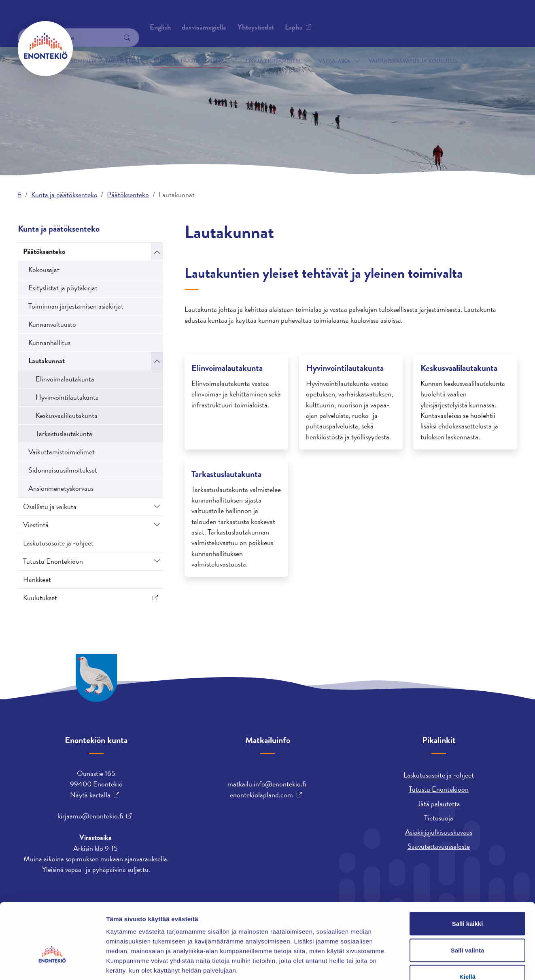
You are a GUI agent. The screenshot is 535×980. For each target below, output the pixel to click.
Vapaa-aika (334, 48)
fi (20, 195)
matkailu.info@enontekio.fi (267, 784)
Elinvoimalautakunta (65, 379)
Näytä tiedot (433, 964)
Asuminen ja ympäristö (101, 48)
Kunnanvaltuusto (52, 324)
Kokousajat (44, 269)
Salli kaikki (468, 874)
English (319, 18)
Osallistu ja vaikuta (50, 506)
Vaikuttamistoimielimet (62, 452)
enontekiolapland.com (261, 795)
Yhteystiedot (100, 18)
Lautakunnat (47, 361)
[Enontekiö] (45, 49)
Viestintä (36, 525)
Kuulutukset (40, 598)
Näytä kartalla (90, 795)
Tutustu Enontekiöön (53, 561)
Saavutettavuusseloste (439, 846)
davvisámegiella (363, 18)
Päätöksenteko (128, 195)
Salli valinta (468, 900)
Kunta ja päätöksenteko (190, 48)
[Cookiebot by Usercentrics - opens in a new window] (52, 964)
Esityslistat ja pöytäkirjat (63, 288)
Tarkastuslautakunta (64, 434)
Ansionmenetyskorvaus (61, 488)
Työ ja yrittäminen (273, 48)
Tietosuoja (439, 818)
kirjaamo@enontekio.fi (90, 816)
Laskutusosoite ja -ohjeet (58, 543)
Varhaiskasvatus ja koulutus (413, 48)
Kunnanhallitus (49, 342)
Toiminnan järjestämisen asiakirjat (76, 306)
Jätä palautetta (439, 804)
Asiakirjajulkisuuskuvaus (439, 832)
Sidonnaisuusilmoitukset (63, 470)
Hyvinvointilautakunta (67, 397)
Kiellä (467, 927)
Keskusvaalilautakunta (67, 415)
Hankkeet (37, 579)
